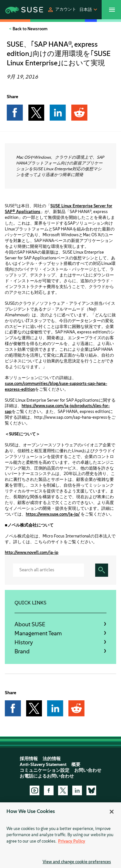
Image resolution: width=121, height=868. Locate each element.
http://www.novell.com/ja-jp (32, 552)
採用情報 (29, 759)
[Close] (112, 812)
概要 (76, 765)
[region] (60, 835)
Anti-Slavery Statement (43, 765)
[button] (62, 10)
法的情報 (52, 759)
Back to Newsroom (30, 29)
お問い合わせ (88, 770)
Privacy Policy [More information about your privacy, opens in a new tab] (72, 841)
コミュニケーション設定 (45, 770)
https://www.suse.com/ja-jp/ (53, 514)
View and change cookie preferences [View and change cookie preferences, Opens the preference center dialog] (77, 862)
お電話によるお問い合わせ (47, 776)
